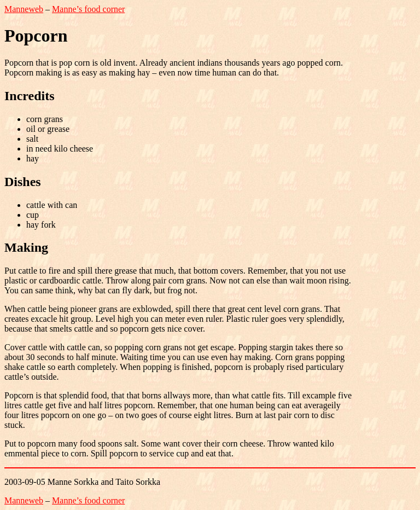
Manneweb (24, 9)
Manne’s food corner (88, 9)
